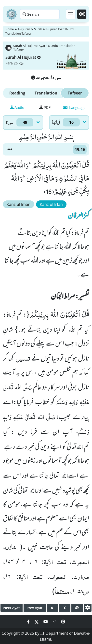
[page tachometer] (77, 608)
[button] (10, 149)
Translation (46, 93)
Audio (17, 107)
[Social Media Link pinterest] (63, 622)
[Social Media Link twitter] (37, 622)
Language (74, 107)
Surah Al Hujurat (23, 57)
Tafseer (75, 93)
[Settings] (82, 14)
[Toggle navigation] (71, 14)
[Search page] (40, 14)
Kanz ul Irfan (51, 204)
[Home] (12, 14)
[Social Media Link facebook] (29, 622)
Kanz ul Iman (19, 204)
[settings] (88, 608)
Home (10, 29)
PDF (45, 107)
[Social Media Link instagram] (55, 622)
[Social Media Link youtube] (46, 622)
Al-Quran (24, 29)
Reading (17, 93)
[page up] (52, 608)
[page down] (65, 608)
